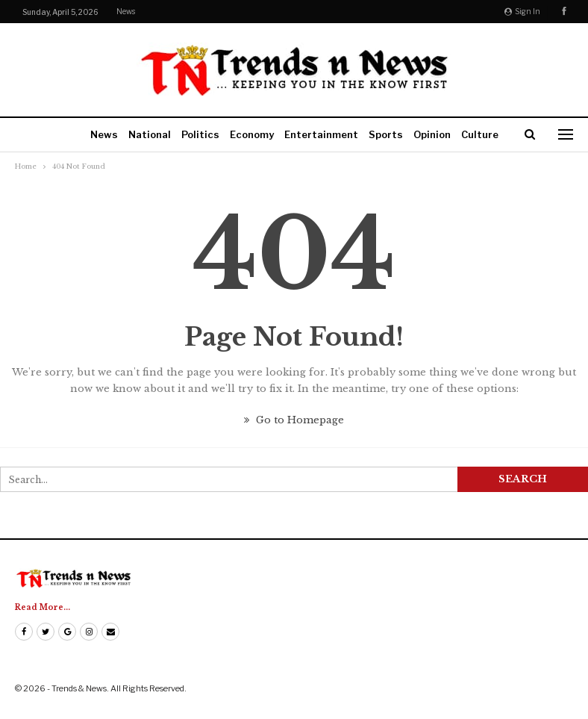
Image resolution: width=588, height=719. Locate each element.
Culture (480, 134)
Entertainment (321, 134)
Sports (386, 134)
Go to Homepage (294, 420)
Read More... (43, 607)
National (150, 134)
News (126, 11)
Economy (252, 134)
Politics (200, 134)
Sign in (522, 11)
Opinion (432, 134)
